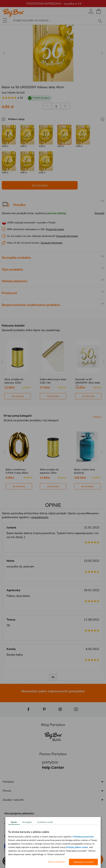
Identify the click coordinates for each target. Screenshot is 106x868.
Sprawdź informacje (67, 236)
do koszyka (40, 185)
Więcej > (98, 417)
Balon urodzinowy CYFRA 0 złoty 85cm (51, 471)
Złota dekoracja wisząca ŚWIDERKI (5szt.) (19, 471)
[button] (7, 861)
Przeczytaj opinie (55, 229)
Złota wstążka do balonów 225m (49, 381)
